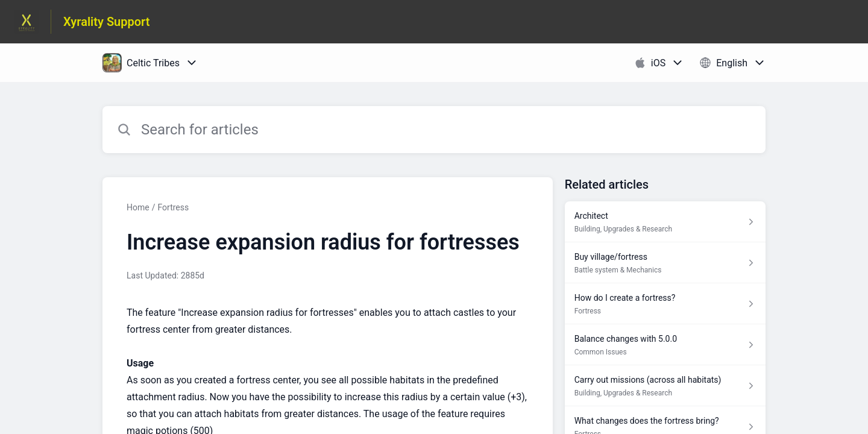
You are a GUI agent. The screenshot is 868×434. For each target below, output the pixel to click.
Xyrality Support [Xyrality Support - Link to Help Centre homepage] (107, 22)
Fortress (173, 207)
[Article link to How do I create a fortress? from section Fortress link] (665, 304)
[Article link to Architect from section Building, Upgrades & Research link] (665, 222)
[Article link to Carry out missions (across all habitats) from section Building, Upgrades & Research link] (665, 386)
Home (138, 207)
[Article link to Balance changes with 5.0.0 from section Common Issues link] (665, 345)
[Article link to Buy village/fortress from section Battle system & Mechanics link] (665, 263)
